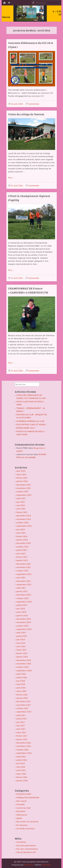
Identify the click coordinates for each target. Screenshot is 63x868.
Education (21, 811)
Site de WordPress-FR (26, 852)
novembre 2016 (24, 746)
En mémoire (22, 825)
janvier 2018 (22, 698)
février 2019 (22, 653)
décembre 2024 (24, 516)
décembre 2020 (24, 595)
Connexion (21, 842)
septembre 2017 (24, 712)
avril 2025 (21, 509)
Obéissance (22, 815)
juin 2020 (21, 609)
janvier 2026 (22, 481)
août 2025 (21, 498)
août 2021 (21, 588)
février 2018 (22, 695)
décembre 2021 (24, 581)
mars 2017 (21, 732)
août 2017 (21, 715)
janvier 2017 (22, 739)
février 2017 (22, 736)
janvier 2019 (22, 657)
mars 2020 (21, 612)
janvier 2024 (22, 540)
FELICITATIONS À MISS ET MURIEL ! (31, 424)
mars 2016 (21, 774)
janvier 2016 (22, 781)
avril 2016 (21, 770)
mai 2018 (21, 684)
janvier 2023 (22, 560)
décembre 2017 (24, 701)
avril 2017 (21, 729)
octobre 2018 (22, 667)
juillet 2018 (22, 677)
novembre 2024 (24, 519)
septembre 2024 (24, 526)
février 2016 (22, 777)
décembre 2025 (24, 485)
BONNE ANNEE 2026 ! (26, 428)
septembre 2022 (24, 574)
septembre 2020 (24, 602)
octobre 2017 (22, 708)
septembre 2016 (24, 753)
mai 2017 (21, 725)
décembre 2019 (24, 619)
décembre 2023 (24, 543)
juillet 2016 (22, 760)
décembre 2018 (24, 660)
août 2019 (21, 633)
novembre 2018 (24, 664)
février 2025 (22, 512)
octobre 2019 (22, 626)
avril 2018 (21, 688)
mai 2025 (21, 505)
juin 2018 (21, 681)
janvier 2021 (22, 591)
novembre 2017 (24, 705)
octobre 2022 (22, 571)
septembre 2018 (24, 670)
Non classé (21, 801)
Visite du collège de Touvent (26, 114)
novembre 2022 (24, 567)
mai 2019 (21, 643)
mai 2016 (21, 767)
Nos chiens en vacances (27, 822)
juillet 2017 (22, 719)
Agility (19, 818)
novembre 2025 (24, 488)
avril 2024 (21, 533)
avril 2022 (21, 578)
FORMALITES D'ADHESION (28, 798)
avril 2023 (21, 554)
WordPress (29, 865)
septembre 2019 (24, 629)
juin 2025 (21, 502)
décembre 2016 (24, 743)
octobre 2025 (22, 491)
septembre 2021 (24, 584)
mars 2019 (21, 650)
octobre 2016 (22, 750)
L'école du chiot (23, 808)
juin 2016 (21, 763)
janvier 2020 (22, 615)
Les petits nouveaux (25, 828)
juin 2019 (21, 639)
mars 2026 (21, 474)
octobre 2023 (22, 547)
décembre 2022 (24, 564)
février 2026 (22, 478)
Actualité (20, 804)
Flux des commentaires (27, 849)
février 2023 (22, 557)
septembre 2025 (24, 495)
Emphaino (46, 865)
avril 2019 (21, 646)
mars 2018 (21, 691)
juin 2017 (21, 722)
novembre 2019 (24, 622)
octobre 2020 (22, 598)
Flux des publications (26, 845)
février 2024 (22, 536)
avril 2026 (21, 471)
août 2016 (21, 757)
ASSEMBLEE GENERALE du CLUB (30, 421)
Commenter (34, 104)
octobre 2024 (22, 523)
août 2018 (21, 674)
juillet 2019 (22, 636)
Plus (11, 178)
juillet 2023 (22, 550)
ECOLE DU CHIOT (24, 794)
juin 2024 (21, 529)
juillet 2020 (22, 605)
